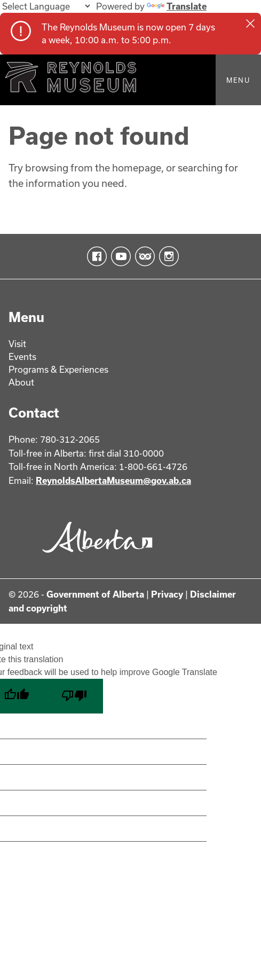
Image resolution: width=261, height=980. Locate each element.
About (21, 382)
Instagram (167, 256)
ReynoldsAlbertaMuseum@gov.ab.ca (113, 480)
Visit (17, 344)
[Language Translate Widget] (46, 6)
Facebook (95, 256)
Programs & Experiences (58, 369)
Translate (177, 6)
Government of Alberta (95, 594)
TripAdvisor (143, 256)
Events (22, 356)
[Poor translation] (74, 696)
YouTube (119, 256)
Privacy (167, 594)
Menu (238, 80)
